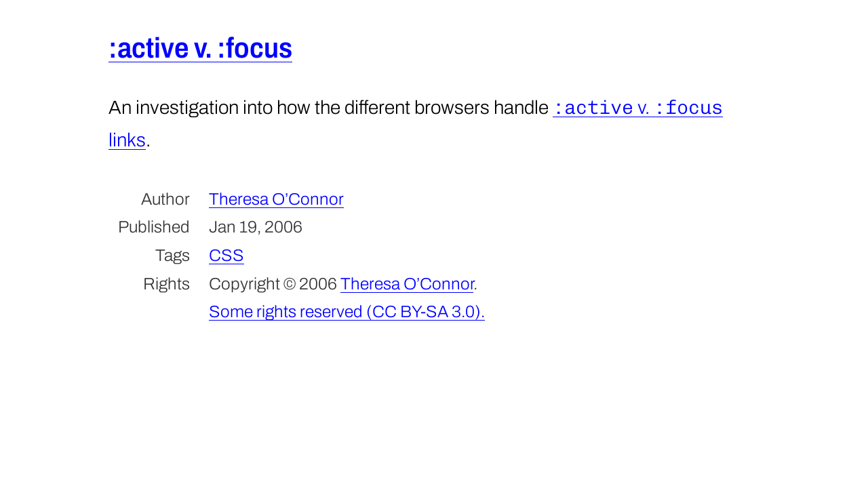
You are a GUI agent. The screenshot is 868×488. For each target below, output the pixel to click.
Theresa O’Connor (276, 199)
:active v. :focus (200, 48)
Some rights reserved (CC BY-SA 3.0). (347, 311)
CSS (226, 255)
